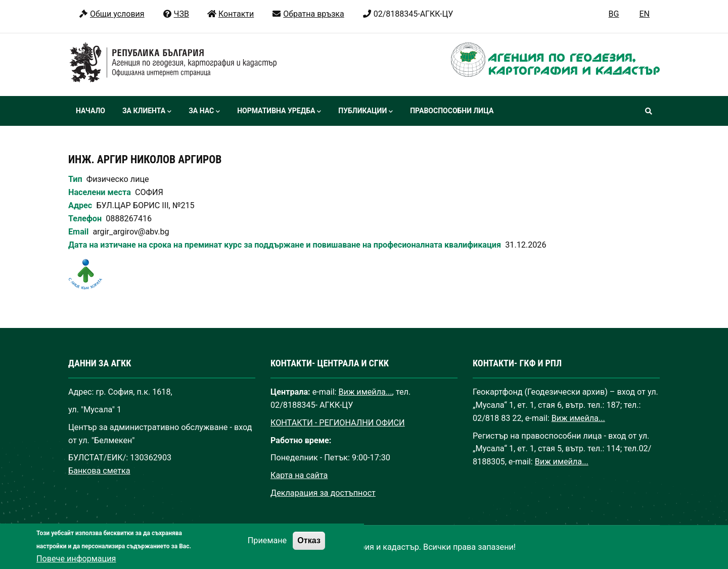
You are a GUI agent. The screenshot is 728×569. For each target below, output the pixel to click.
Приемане (267, 549)
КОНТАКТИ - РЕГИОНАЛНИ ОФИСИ (338, 423)
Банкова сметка (99, 471)
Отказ (309, 548)
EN (644, 14)
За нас (204, 112)
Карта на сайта (299, 475)
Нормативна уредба (279, 112)
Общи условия (111, 14)
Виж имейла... (366, 392)
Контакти (230, 14)
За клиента (147, 112)
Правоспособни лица (452, 111)
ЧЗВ (176, 14)
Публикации (366, 112)
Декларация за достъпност (323, 493)
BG (614, 14)
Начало (90, 111)
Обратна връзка (308, 14)
